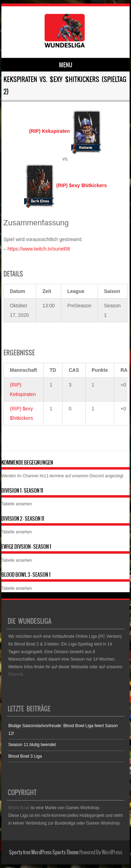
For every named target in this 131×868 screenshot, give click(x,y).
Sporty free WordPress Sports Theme (44, 852)
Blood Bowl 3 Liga (25, 756)
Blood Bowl (19, 808)
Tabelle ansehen (17, 504)
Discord (97, 476)
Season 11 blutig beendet (32, 745)
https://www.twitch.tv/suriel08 (39, 249)
